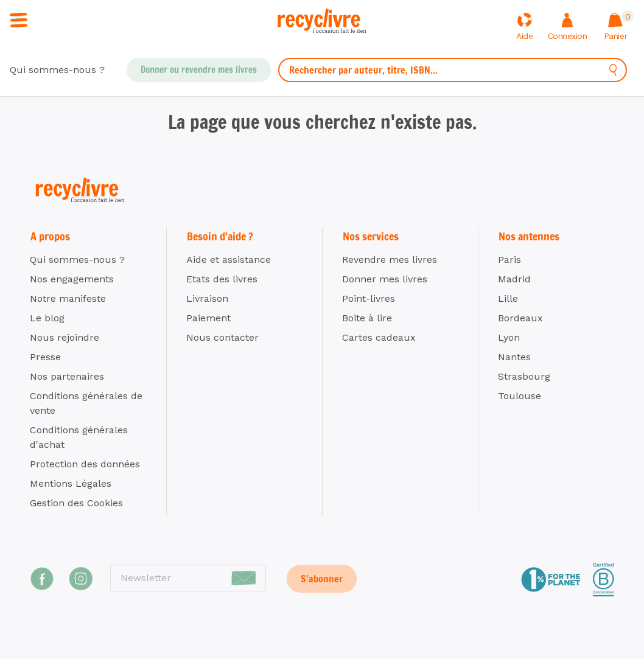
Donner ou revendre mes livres (199, 70)
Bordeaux (520, 318)
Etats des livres (222, 279)
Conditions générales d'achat (79, 437)
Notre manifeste (68, 298)
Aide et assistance (229, 260)
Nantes (514, 357)
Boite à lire (367, 318)
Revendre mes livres (390, 260)
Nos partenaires (67, 376)
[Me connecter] (567, 28)
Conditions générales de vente (86, 403)
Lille (508, 298)
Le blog (47, 318)
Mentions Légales (71, 483)
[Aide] (525, 28)
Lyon (509, 337)
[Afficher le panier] (615, 28)
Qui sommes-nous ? (57, 70)
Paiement (208, 318)
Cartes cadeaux (379, 337)
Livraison (207, 298)
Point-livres (369, 298)
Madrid (514, 279)
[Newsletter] (188, 578)
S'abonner (322, 579)
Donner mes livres (385, 279)
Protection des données (85, 464)
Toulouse (520, 396)
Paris (509, 260)
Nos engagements (72, 279)
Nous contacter (222, 337)
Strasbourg (524, 376)
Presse (45, 357)
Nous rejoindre (65, 337)
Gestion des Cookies (76, 503)
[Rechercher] (613, 70)
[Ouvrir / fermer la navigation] (19, 19)
